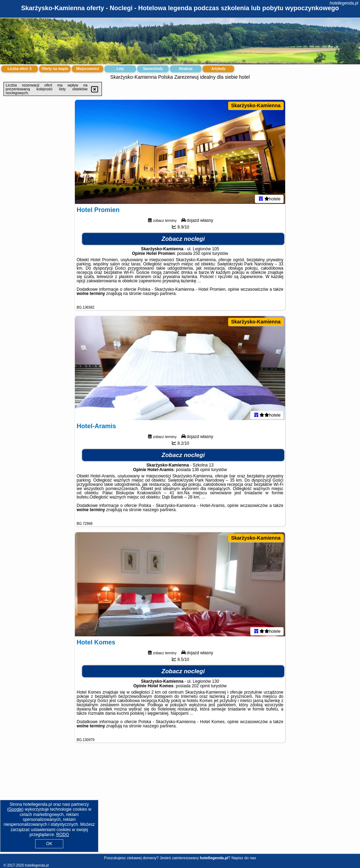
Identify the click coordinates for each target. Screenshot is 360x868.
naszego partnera (159, 295)
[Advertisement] (180, 804)
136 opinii (201, 471)
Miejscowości (88, 69)
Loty (120, 69)
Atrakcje (185, 69)
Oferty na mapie (55, 69)
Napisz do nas (244, 858)
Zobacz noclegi (183, 240)
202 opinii (201, 687)
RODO (63, 835)
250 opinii (202, 255)
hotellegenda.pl (344, 3)
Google (15, 809)
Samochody (153, 69)
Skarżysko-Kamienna (256, 105)
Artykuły (218, 69)
